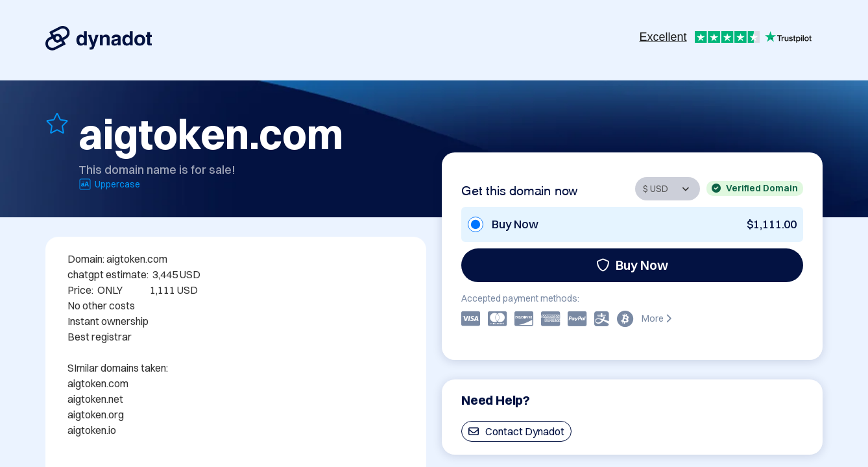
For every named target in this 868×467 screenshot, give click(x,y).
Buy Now (632, 265)
